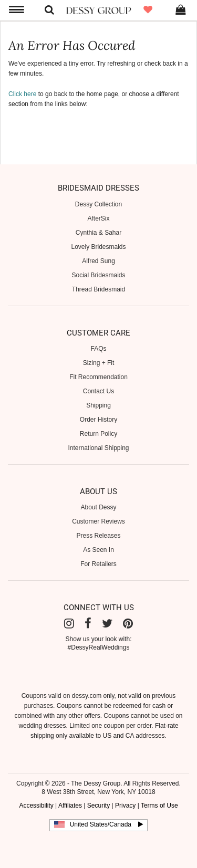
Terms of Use (159, 806)
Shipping (98, 405)
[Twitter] (107, 624)
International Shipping (98, 448)
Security (98, 806)
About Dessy (98, 507)
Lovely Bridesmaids (98, 247)
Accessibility (36, 806)
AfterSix (98, 218)
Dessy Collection (98, 204)
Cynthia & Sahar (98, 233)
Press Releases (98, 536)
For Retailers (98, 564)
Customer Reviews (98, 521)
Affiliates (70, 806)
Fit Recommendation (98, 377)
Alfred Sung (98, 261)
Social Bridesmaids (98, 275)
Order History (98, 420)
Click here (22, 94)
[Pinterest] (128, 624)
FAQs (98, 349)
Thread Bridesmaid (98, 289)
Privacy (125, 806)
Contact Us (98, 391)
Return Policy (98, 434)
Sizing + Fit (99, 363)
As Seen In (98, 550)
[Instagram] (69, 624)
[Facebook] (88, 624)
